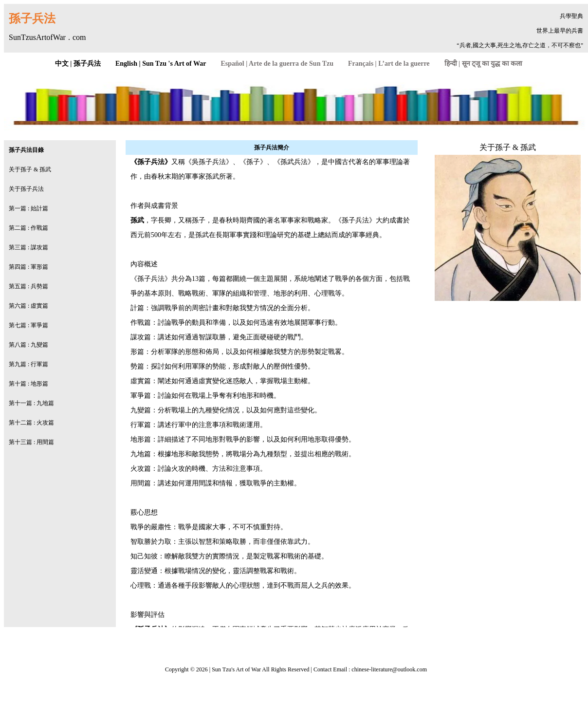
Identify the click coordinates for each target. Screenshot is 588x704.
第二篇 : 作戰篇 (28, 228)
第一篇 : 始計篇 (28, 208)
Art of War (248, 669)
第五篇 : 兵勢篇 (28, 286)
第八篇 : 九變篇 (28, 345)
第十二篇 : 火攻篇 (31, 423)
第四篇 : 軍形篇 (28, 267)
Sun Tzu (221, 669)
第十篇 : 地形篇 (28, 384)
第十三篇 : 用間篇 (31, 442)
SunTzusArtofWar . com (47, 37)
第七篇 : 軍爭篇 (28, 325)
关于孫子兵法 (26, 189)
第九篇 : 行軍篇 (28, 364)
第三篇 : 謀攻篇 (28, 247)
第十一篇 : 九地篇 (31, 403)
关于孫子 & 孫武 (30, 169)
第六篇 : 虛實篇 (28, 306)
